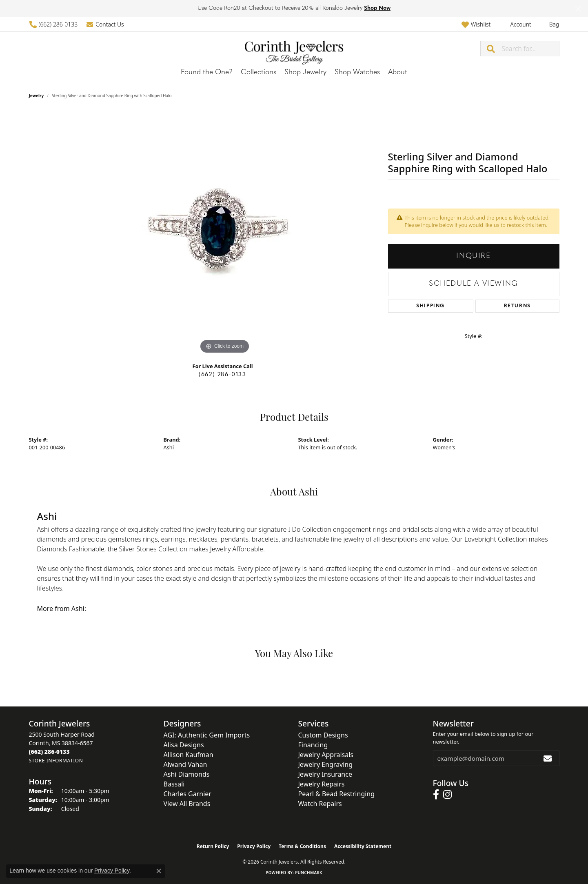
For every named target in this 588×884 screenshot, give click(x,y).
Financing (313, 745)
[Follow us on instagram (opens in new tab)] (447, 795)
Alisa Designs (184, 745)
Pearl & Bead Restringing (337, 794)
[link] (53, 24)
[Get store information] (56, 761)
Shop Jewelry (305, 72)
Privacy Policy (254, 846)
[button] (476, 24)
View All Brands (187, 804)
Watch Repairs (320, 804)
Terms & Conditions (302, 846)
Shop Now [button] (377, 8)
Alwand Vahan (185, 764)
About (398, 72)
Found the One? (207, 72)
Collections (258, 72)
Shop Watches (357, 72)
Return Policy (213, 846)
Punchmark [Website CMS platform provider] (309, 873)
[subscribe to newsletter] (548, 758)
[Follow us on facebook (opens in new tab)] (436, 795)
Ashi (169, 447)
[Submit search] (491, 49)
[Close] (578, 9)
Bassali (174, 784)
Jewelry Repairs (322, 784)
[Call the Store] (49, 752)
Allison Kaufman (189, 755)
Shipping (430, 306)
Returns (517, 306)
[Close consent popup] (159, 871)
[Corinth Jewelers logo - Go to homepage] (294, 48)
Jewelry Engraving (326, 764)
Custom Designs (323, 735)
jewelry (37, 96)
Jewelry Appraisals (326, 755)
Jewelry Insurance (325, 774)
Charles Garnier (187, 794)
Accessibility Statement (363, 846)
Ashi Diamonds (187, 774)
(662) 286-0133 (222, 375)
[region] (225, 233)
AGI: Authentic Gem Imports (207, 735)
